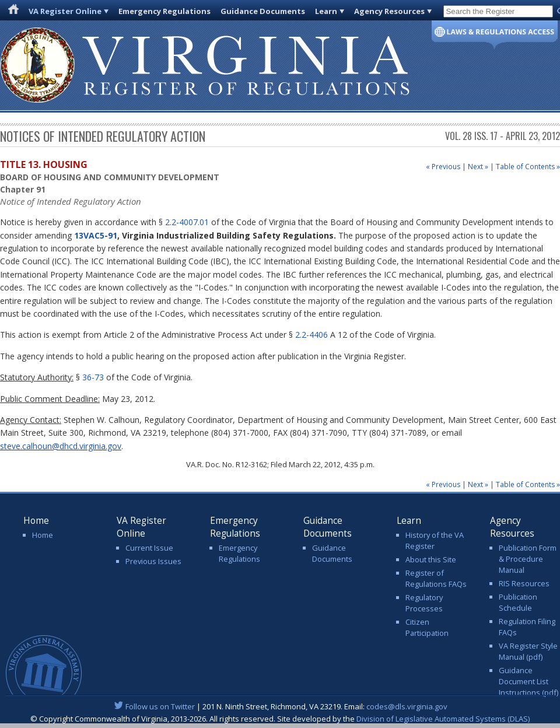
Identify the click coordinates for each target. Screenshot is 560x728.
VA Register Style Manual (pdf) (528, 651)
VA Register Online (65, 11)
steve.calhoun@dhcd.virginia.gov (61, 446)
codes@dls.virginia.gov (407, 706)
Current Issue (149, 548)
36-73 (93, 377)
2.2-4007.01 (187, 222)
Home (43, 535)
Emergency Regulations (164, 11)
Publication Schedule (518, 602)
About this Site (431, 559)
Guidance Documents (263, 11)
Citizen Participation (427, 627)
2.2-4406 (311, 335)
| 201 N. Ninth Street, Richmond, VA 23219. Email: (280, 706)
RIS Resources (524, 583)
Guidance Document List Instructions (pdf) (528, 681)
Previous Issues (153, 561)
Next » (478, 167)
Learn (326, 11)
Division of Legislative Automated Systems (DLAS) (443, 719)
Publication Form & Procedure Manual (528, 559)
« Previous (443, 167)
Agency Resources (389, 11)
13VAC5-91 (96, 235)
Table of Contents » (528, 167)
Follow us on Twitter (160, 706)
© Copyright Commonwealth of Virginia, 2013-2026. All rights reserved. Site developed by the (280, 719)
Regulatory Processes (424, 603)
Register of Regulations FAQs (436, 578)
